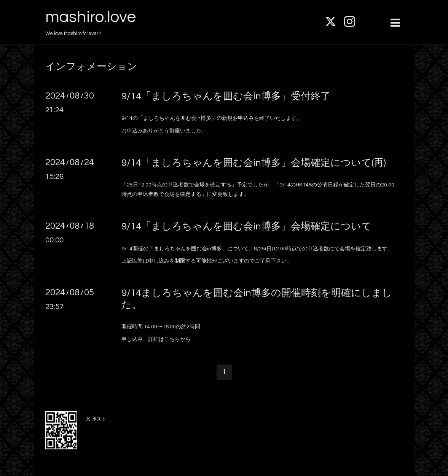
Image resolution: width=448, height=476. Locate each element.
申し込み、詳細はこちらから (156, 339)
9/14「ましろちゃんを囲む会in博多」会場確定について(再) (254, 163)
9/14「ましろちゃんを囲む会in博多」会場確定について (246, 226)
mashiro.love (91, 17)
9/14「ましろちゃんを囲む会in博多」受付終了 (226, 96)
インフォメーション (91, 67)
